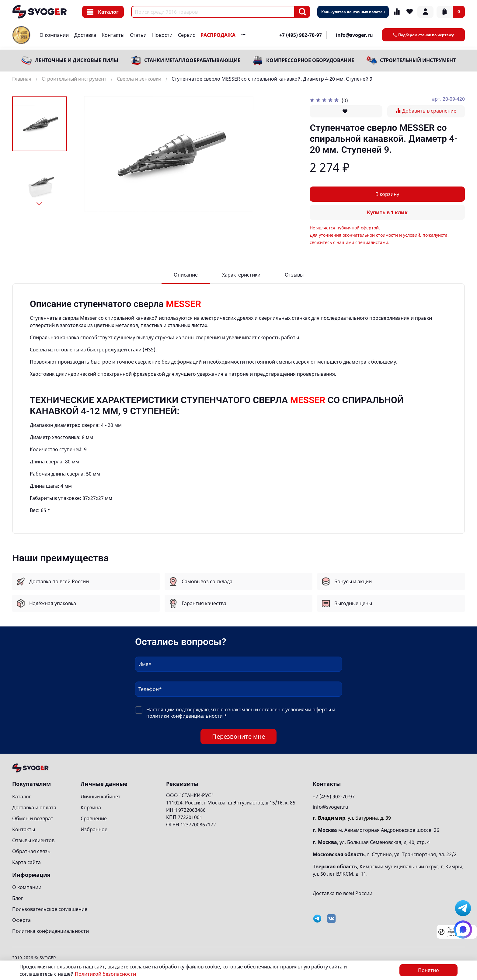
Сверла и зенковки (139, 79)
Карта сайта (26, 862)
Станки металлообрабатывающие (192, 60)
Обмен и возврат (33, 818)
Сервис (186, 35)
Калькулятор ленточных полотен (353, 12)
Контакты (113, 35)
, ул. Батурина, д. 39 (352, 818)
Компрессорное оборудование (310, 60)
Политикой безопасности (105, 974)
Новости (162, 35)
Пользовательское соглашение (50, 909)
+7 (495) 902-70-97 (301, 35)
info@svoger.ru (354, 35)
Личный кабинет (101, 797)
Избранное (94, 829)
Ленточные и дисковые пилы (77, 60)
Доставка (85, 35)
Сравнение (94, 818)
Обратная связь (31, 851)
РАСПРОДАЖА (218, 35)
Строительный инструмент (418, 60)
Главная (22, 79)
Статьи (138, 35)
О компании (54, 35)
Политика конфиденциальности (50, 931)
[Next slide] (40, 204)
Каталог (103, 12)
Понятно (428, 970)
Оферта (21, 920)
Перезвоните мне (238, 736)
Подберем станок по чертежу (423, 35)
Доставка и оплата (34, 807)
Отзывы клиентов (33, 840)
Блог (18, 898)
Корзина (91, 807)
